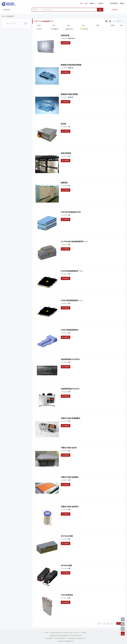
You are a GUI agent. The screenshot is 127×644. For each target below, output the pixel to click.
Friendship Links (67, 633)
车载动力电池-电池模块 (70, 477)
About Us (76, 633)
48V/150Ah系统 (67, 536)
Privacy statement (55, 633)
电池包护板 (65, 35)
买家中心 (93, 3)
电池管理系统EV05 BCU (70, 389)
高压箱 (63, 124)
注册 (86, 3)
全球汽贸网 (49, 638)
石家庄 (113, 25)
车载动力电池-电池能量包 (70, 418)
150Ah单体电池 (67, 595)
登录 (81, 3)
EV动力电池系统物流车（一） (72, 300)
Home (47, 633)
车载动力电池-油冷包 (69, 448)
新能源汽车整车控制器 (69, 94)
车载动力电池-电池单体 (70, 507)
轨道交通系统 (66, 153)
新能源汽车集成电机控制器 (71, 65)
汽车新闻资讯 (114, 3)
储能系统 (64, 183)
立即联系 (66, 43)
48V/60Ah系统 (66, 566)
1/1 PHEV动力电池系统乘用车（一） (75, 242)
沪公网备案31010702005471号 (76, 638)
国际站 (122, 3)
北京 (54, 25)
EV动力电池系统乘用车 (70, 330)
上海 (83, 25)
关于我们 (83, 633)
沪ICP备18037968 (60, 638)
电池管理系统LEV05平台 (70, 359)
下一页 (120, 624)
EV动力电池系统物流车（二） (72, 271)
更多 (121, 25)
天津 (68, 25)
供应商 (101, 3)
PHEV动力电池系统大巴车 (71, 212)
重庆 (98, 25)
